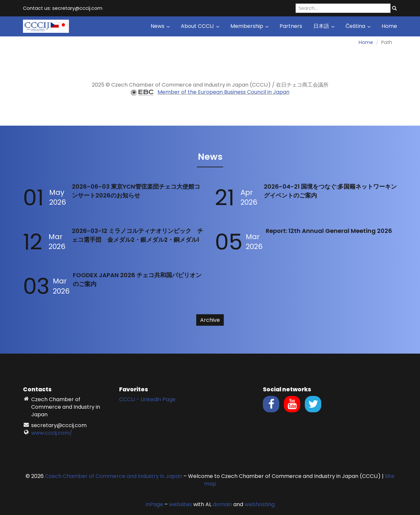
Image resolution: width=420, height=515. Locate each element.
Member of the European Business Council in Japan (223, 92)
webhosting (260, 504)
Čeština (358, 26)
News (160, 26)
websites (180, 504)
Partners (291, 26)
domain (222, 504)
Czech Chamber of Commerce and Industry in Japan (114, 476)
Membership (249, 26)
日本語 (324, 26)
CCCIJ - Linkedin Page (147, 399)
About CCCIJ (200, 26)
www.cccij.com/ (52, 433)
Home (389, 26)
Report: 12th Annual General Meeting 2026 (329, 231)
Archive (210, 320)
